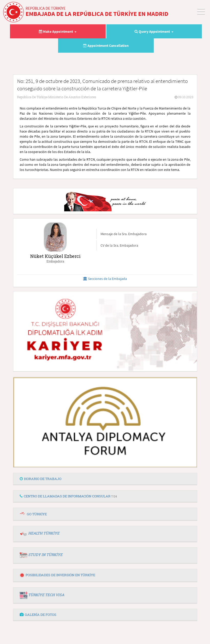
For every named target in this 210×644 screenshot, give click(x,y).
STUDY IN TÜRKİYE (45, 555)
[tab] (105, 479)
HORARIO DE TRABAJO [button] (41, 479)
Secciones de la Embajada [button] (105, 279)
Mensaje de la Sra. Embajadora (124, 234)
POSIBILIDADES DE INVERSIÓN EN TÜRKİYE (57, 575)
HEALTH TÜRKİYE (44, 533)
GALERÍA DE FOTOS (38, 615)
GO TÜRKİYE (37, 514)
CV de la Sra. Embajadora (119, 245)
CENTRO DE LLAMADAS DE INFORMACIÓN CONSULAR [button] (68, 496)
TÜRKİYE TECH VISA (46, 595)
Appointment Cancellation (106, 46)
